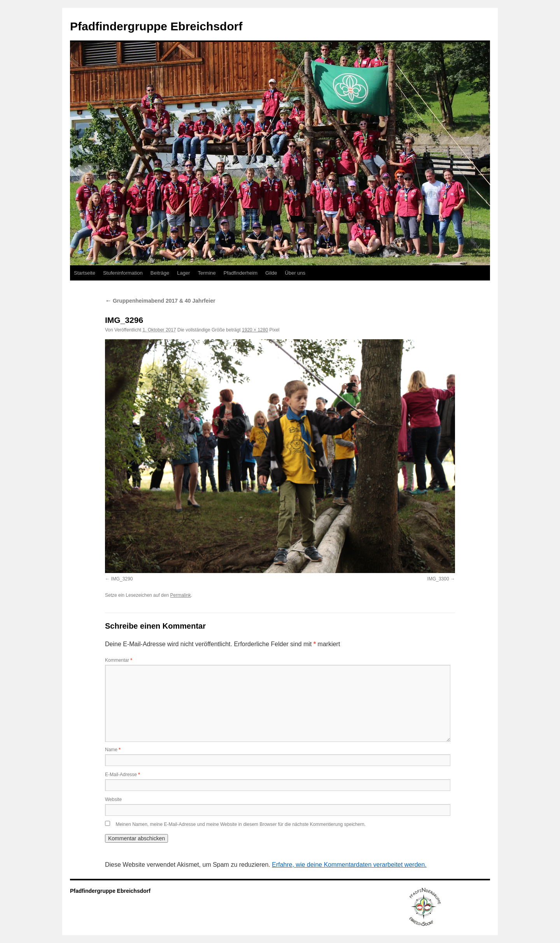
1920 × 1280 (255, 330)
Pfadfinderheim (241, 273)
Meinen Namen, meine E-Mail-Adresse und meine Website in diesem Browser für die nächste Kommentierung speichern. (241, 824)
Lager (183, 273)
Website (113, 799)
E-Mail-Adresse (122, 775)
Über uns (295, 273)
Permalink (180, 595)
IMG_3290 (122, 579)
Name (113, 750)
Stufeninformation (123, 273)
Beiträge (160, 273)
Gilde (271, 273)
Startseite (85, 273)
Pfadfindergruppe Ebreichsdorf (156, 26)
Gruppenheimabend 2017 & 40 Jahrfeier (160, 301)
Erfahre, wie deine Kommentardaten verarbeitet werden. (349, 865)
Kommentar (119, 660)
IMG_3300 (438, 579)
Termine (207, 273)
